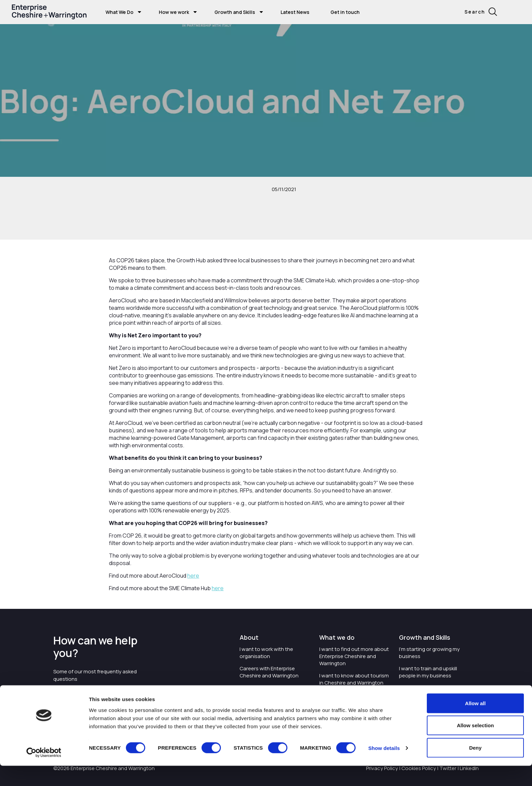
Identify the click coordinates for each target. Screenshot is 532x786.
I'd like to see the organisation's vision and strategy (269, 695)
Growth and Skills (235, 12)
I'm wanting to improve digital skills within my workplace (433, 691)
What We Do (119, 12)
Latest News (295, 12)
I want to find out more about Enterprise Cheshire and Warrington (354, 656)
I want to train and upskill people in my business (428, 672)
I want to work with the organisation (266, 653)
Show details (384, 769)
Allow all (476, 723)
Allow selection (475, 746)
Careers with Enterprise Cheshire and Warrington (269, 672)
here (193, 576)
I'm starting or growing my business (429, 653)
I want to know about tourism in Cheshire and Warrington (354, 679)
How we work (174, 12)
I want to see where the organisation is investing (348, 698)
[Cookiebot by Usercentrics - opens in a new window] (44, 773)
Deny (476, 768)
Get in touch (345, 12)
